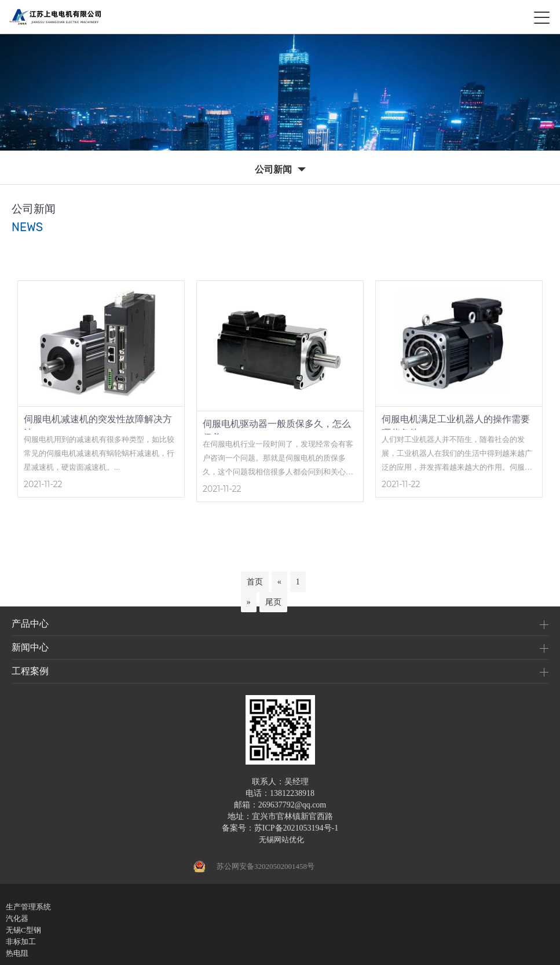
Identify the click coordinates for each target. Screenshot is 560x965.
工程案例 (30, 671)
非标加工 (21, 942)
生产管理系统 (28, 907)
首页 (255, 582)
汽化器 (17, 918)
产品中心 (30, 624)
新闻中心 (30, 647)
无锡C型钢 (23, 930)
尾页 (273, 602)
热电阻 (17, 953)
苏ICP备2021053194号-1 (296, 828)
